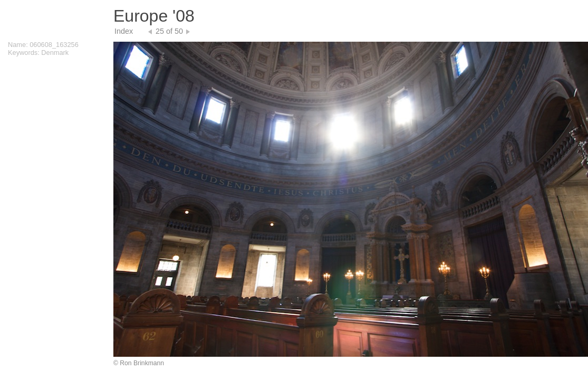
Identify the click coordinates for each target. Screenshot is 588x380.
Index (124, 31)
